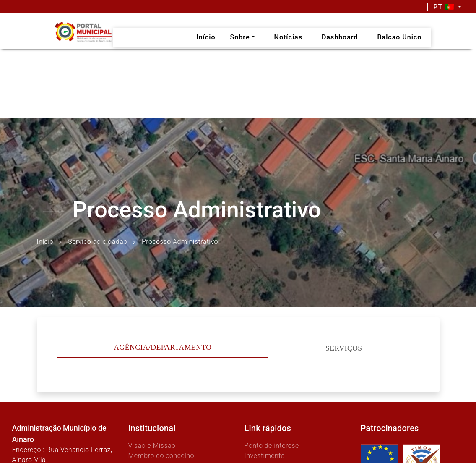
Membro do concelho (161, 456)
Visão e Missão (152, 446)
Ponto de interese (272, 446)
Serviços (344, 348)
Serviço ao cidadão (98, 242)
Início (45, 242)
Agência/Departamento (163, 347)
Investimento (265, 456)
